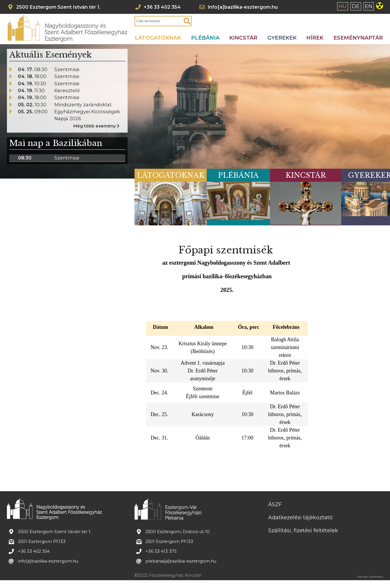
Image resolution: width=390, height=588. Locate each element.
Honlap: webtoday (370, 576)
